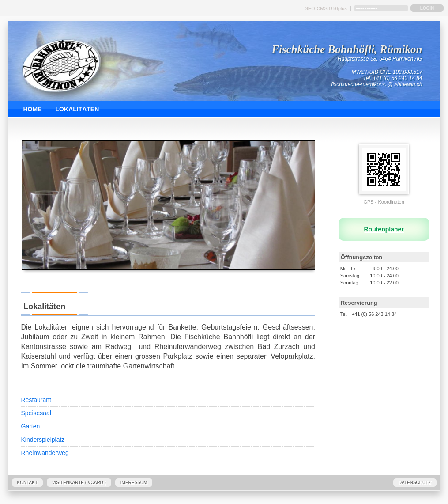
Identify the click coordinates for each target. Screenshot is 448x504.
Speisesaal (36, 413)
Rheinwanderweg (45, 453)
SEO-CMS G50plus (326, 8)
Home (33, 109)
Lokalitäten (77, 109)
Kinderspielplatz (43, 440)
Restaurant (36, 400)
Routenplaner (384, 229)
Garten (31, 426)
